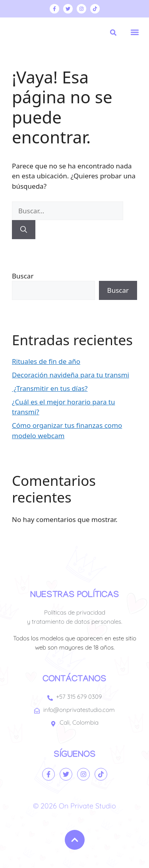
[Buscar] (24, 230)
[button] (134, 32)
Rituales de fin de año (46, 361)
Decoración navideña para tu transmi (71, 375)
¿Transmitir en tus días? (50, 388)
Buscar (23, 276)
